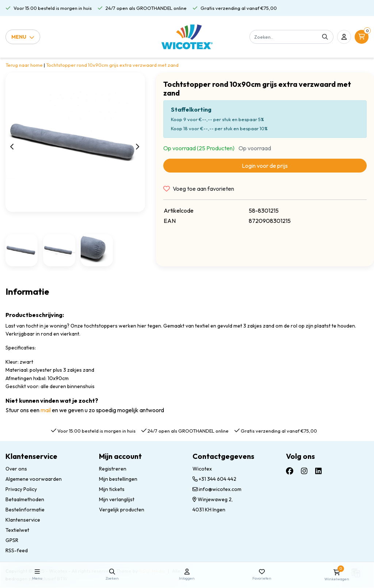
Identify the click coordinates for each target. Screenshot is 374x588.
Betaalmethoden (25, 499)
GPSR (12, 540)
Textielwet (17, 530)
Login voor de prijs (265, 166)
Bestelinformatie (25, 510)
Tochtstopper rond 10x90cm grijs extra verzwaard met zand (112, 65)
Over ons (16, 469)
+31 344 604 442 (214, 479)
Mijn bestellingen (118, 479)
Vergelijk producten (122, 510)
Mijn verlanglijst (117, 499)
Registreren (113, 469)
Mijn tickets (112, 489)
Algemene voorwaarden (34, 479)
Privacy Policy (21, 489)
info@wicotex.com (217, 489)
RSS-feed (17, 550)
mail (46, 410)
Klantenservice (23, 520)
